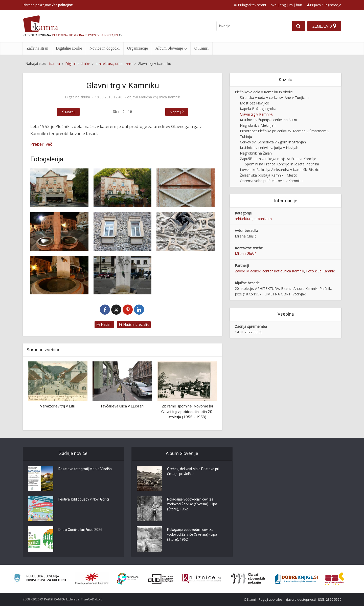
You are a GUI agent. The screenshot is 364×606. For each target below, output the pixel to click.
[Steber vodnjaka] (123, 275)
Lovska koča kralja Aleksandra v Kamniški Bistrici (280, 170)
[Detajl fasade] (186, 188)
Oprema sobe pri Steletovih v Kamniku (271, 181)
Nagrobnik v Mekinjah (258, 125)
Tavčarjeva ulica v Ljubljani (122, 406)
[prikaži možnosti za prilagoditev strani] (250, 5)
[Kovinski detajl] (186, 232)
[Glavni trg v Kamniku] (59, 188)
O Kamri (201, 48)
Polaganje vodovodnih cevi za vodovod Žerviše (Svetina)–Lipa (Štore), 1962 (192, 505)
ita (291, 5)
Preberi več (41, 144)
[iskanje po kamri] (254, 26)
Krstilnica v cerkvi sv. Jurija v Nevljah (269, 148)
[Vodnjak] (59, 275)
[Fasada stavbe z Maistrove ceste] (123, 232)
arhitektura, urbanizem (253, 219)
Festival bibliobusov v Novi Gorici (84, 500)
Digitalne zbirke (69, 48)
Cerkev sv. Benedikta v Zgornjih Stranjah (273, 142)
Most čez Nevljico (255, 103)
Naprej (175, 112)
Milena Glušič (246, 254)
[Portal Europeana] (128, 579)
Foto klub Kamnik (320, 271)
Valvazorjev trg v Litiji (58, 406)
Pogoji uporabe (270, 599)
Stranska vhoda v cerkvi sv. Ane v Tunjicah (274, 98)
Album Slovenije (169, 48)
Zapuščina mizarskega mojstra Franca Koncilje (278, 159)
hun (299, 5)
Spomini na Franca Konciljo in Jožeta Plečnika (282, 164)
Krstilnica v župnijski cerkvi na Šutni (268, 120)
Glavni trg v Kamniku (257, 114)
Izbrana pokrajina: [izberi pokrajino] (48, 5)
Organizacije (137, 48)
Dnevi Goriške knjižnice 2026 (81, 530)
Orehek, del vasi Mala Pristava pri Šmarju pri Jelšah (193, 472)
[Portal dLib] (161, 579)
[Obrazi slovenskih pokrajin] (248, 579)
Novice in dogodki (105, 48)
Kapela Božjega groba (258, 109)
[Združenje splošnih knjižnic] (335, 579)
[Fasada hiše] (123, 188)
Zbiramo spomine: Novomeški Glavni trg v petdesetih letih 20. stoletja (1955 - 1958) (187, 412)
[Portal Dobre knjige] (296, 579)
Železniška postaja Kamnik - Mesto (269, 175)
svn (274, 5)
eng (283, 5)
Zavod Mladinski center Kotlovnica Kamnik (269, 271)
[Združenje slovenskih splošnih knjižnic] (202, 579)
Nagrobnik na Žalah (256, 153)
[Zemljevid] (324, 26)
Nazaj (70, 112)
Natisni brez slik (134, 324)
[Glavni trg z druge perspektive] (59, 232)
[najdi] (299, 26)
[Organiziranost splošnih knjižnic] (92, 579)
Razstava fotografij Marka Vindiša (85, 469)
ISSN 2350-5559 (330, 599)
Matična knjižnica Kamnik (159, 97)
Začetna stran (37, 48)
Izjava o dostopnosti (300, 599)
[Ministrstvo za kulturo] (40, 579)
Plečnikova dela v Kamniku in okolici (264, 92)
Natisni (104, 324)
